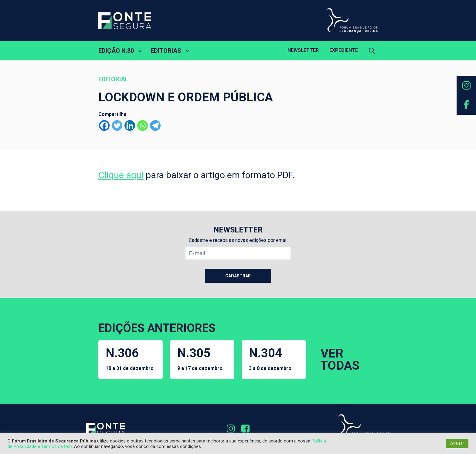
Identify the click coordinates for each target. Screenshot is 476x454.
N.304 (270, 359)
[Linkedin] (130, 125)
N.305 (200, 359)
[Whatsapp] (143, 125)
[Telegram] (155, 125)
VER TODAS (340, 359)
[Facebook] (104, 125)
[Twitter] (117, 125)
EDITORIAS (166, 51)
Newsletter (303, 50)
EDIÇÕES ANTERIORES (157, 328)
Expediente (344, 50)
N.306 (130, 359)
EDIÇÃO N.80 (116, 51)
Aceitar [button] (457, 443)
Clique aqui (121, 175)
